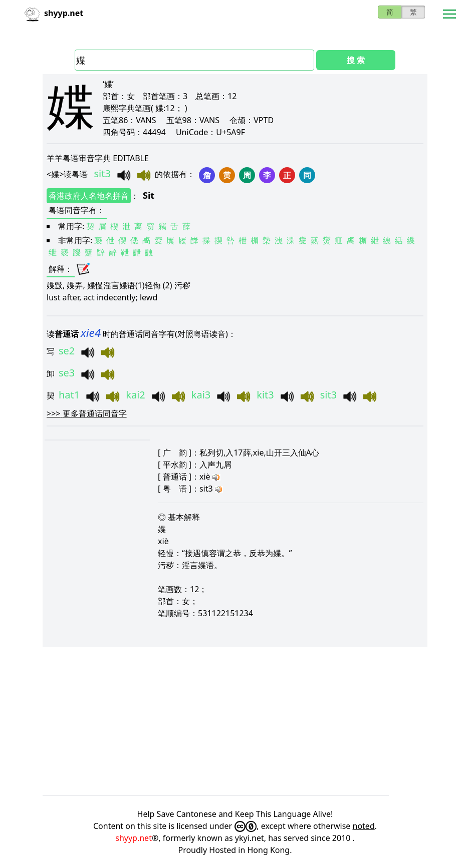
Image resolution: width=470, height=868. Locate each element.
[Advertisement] (235, 721)
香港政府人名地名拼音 (89, 196)
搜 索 (356, 60)
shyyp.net (134, 838)
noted (364, 826)
